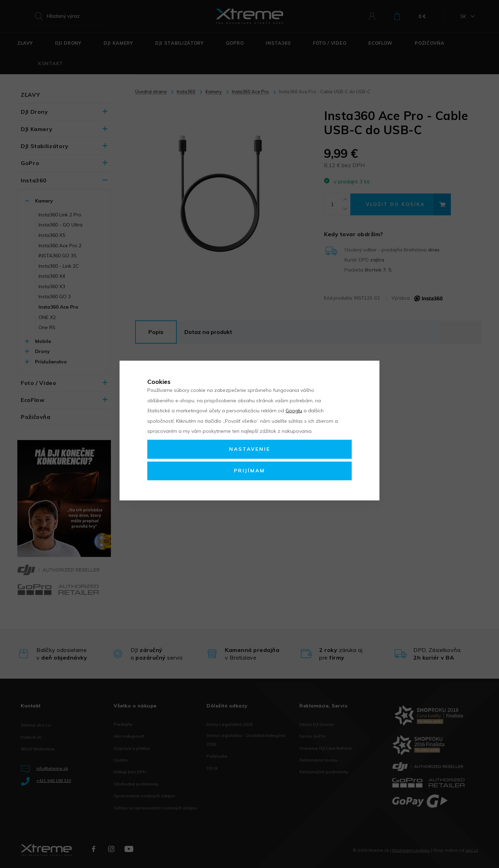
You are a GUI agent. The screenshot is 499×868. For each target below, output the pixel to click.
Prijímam (249, 471)
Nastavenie (250, 449)
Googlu (294, 411)
